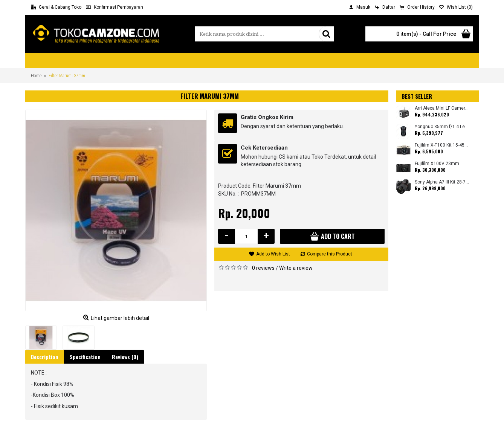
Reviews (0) (125, 357)
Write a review (296, 268)
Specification (85, 357)
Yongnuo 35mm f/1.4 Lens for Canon (442, 127)
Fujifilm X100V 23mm (437, 164)
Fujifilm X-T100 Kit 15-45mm (442, 145)
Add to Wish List (273, 254)
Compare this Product (330, 254)
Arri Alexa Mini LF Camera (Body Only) (442, 108)
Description (45, 357)
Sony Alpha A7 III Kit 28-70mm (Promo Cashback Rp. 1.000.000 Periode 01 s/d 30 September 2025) (442, 182)
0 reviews (263, 268)
